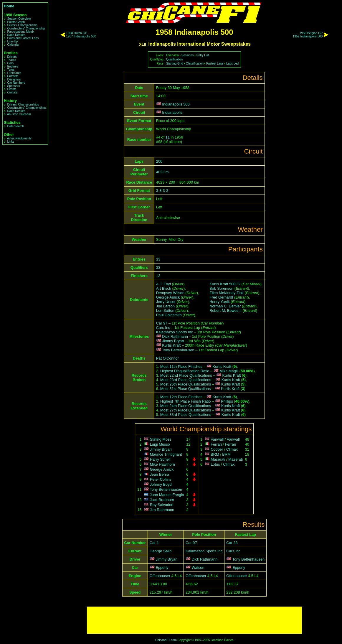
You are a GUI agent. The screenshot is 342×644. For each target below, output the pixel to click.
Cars (10, 63)
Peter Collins (161, 479)
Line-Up (12, 41)
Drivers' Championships (23, 104)
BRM (215, 454)
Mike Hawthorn (162, 464)
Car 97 (162, 323)
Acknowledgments (19, 138)
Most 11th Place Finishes (181, 367)
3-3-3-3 (162, 191)
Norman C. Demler (225, 306)
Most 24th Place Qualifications (186, 406)
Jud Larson (165, 306)
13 (158, 276)
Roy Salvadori (162, 505)
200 (159, 161)
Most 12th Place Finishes (181, 397)
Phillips (227, 401)
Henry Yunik (220, 302)
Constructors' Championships (27, 108)
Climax (232, 449)
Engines (13, 66)
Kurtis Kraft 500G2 (225, 284)
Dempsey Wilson (170, 293)
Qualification (174, 59)
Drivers (12, 57)
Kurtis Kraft (171, 345)
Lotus (215, 464)
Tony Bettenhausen (178, 350)
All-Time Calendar (19, 114)
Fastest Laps (215, 64)
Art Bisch (164, 288)
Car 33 (232, 543)
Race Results (16, 35)
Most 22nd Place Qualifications (186, 375)
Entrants (13, 76)
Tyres (11, 70)
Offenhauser (160, 576)
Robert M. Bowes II (225, 311)
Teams (11, 60)
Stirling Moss (161, 439)
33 (158, 259)
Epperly (162, 568)
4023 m (162, 172)
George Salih (161, 551)
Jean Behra (160, 474)
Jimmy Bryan (173, 341)
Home (9, 6)
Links (11, 142)
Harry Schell (160, 459)
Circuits (12, 92)
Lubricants (14, 73)
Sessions (188, 55)
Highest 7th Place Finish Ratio (185, 401)
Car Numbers (16, 83)
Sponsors (13, 86)
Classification (195, 64)
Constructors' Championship (26, 28)
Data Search (15, 126)
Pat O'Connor (167, 358)
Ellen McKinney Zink (227, 293)
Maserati (218, 459)
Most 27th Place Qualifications (186, 410)
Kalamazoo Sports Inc (175, 332)
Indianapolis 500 (176, 104)
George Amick (168, 297)
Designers (14, 79)
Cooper (217, 449)
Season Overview (19, 19)
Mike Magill (229, 371)
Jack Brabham (162, 500)
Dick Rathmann (175, 336)
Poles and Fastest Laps (23, 38)
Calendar (13, 45)
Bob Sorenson (221, 288)
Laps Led (232, 64)
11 (168, 137)
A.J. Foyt (164, 284)
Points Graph (16, 22)
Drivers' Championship (22, 25)
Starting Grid (175, 64)
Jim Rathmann (162, 510)
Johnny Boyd (161, 484)
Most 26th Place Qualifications (186, 384)
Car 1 (154, 543)
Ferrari (216, 444)
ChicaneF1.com (166, 640)
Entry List (203, 55)
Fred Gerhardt (221, 297)
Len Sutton (165, 311)
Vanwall (217, 439)
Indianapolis (172, 112)
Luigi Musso (160, 444)
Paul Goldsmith (169, 315)
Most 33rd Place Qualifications (186, 415)
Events (12, 89)
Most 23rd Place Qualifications (186, 380)
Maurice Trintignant (166, 454)
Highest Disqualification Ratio (185, 371)
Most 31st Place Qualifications (185, 389)
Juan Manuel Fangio (167, 495)
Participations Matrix (21, 32)
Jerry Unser (166, 302)
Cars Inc (163, 328)
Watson (198, 568)
